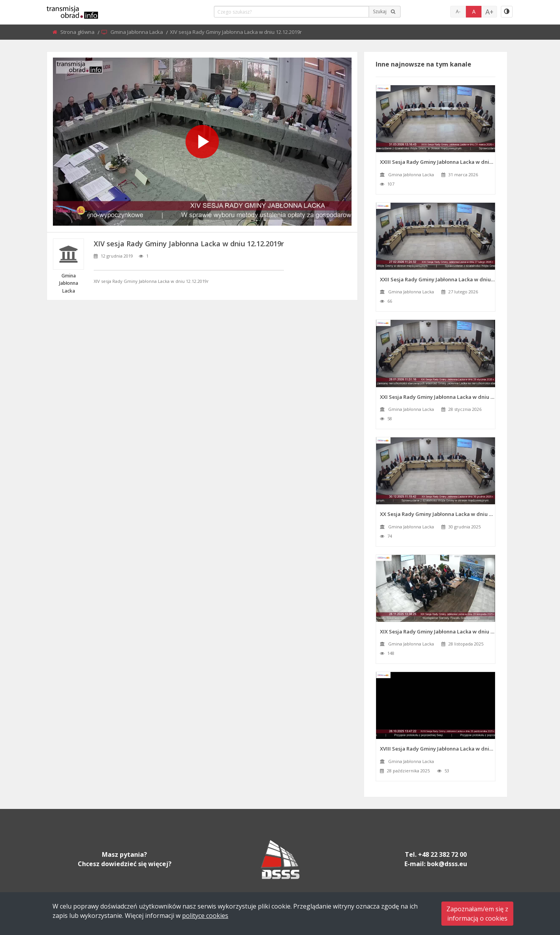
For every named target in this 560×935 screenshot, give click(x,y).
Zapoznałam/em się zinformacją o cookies (477, 914)
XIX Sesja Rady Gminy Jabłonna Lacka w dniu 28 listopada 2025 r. (437, 632)
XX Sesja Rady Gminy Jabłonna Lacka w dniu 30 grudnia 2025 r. (437, 514)
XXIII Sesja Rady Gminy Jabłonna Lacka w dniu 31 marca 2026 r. (437, 162)
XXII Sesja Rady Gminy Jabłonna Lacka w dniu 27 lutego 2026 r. (437, 279)
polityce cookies (205, 916)
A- (458, 11)
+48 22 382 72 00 (442, 854)
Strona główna (78, 32)
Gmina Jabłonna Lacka (137, 32)
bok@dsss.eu (447, 864)
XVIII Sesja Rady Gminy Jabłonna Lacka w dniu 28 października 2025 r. (437, 749)
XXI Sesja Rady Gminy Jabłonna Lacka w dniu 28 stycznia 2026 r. (437, 397)
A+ (489, 12)
